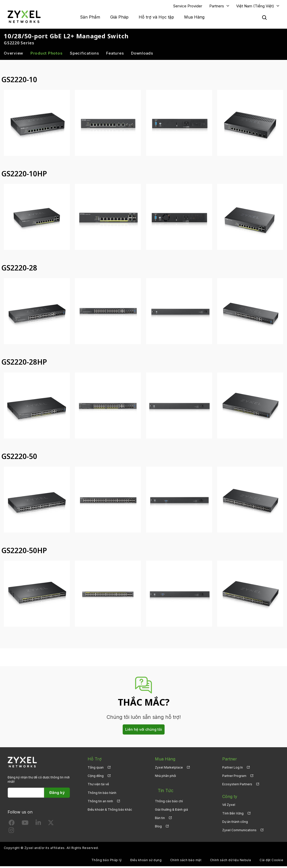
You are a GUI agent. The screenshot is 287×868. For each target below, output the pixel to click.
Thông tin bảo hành (102, 795)
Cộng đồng (96, 778)
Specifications (84, 55)
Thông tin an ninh (100, 803)
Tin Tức (162, 790)
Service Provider (188, 7)
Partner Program (234, 778)
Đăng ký (57, 794)
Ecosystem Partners (237, 786)
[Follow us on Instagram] (11, 833)
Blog (158, 823)
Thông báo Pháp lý (107, 862)
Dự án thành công (235, 823)
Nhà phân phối (165, 778)
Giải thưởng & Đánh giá (171, 806)
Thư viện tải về (98, 786)
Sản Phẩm (90, 18)
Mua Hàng (194, 18)
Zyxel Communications (239, 832)
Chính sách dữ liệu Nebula (231, 862)
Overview (13, 55)
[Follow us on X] (51, 826)
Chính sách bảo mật (186, 862)
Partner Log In (233, 769)
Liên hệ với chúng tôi (144, 731)
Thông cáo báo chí (169, 798)
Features (115, 55)
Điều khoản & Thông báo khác (110, 811)
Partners (217, 7)
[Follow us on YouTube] (25, 826)
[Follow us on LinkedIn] (38, 826)
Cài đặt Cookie (271, 862)
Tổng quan (96, 769)
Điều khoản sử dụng (146, 862)
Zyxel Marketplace (169, 769)
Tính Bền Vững (233, 815)
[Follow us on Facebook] (12, 826)
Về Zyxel (229, 806)
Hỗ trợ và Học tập (156, 18)
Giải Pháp (119, 18)
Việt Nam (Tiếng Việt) (255, 7)
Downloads (142, 55)
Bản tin (160, 815)
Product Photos (47, 55)
